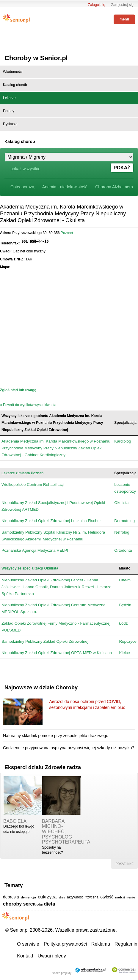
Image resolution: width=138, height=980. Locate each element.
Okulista (121, 503)
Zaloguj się (97, 5)
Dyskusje (10, 124)
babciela (15, 821)
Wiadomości (13, 72)
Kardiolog (123, 441)
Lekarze (9, 98)
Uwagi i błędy (52, 956)
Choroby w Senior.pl (36, 58)
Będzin (125, 605)
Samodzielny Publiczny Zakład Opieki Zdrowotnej (45, 641)
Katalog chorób (15, 85)
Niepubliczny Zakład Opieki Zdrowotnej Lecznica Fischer (51, 521)
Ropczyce (128, 641)
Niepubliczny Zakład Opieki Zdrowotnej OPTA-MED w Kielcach (57, 653)
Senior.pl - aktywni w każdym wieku (16, 18)
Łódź (123, 623)
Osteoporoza (22, 187)
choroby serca (19, 904)
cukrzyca (47, 897)
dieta (50, 904)
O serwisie (28, 944)
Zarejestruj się (122, 5)
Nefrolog (122, 532)
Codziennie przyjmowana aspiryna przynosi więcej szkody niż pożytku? (69, 748)
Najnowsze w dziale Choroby (41, 688)
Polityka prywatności (65, 944)
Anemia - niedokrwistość (65, 187)
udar (40, 905)
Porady (9, 111)
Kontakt (25, 956)
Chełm (125, 580)
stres (62, 897)
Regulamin (126, 944)
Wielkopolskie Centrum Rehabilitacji (33, 485)
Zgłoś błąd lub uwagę (18, 390)
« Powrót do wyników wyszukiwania (28, 405)
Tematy (14, 885)
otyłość (107, 897)
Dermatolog (124, 521)
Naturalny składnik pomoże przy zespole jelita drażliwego (56, 736)
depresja (11, 897)
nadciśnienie (125, 897)
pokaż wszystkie (25, 169)
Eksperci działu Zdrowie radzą (43, 767)
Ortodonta (123, 550)
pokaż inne (124, 864)
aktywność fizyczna (83, 897)
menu (124, 19)
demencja (28, 897)
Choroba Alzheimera (114, 187)
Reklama (101, 944)
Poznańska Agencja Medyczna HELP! (35, 550)
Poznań (67, 233)
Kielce (124, 653)
